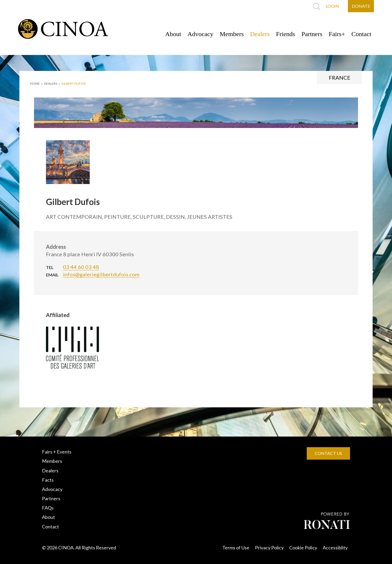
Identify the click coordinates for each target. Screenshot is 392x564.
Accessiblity (335, 548)
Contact (361, 34)
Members (232, 34)
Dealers (260, 34)
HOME (35, 84)
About (173, 34)
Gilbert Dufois (74, 84)
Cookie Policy (303, 548)
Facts (48, 480)
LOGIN (332, 6)
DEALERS (51, 84)
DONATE (361, 6)
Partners (312, 34)
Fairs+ (337, 34)
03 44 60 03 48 (81, 267)
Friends (286, 34)
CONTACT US (328, 453)
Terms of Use (236, 548)
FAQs (48, 508)
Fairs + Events (57, 452)
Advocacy (200, 34)
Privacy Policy (269, 548)
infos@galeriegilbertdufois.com (101, 274)
